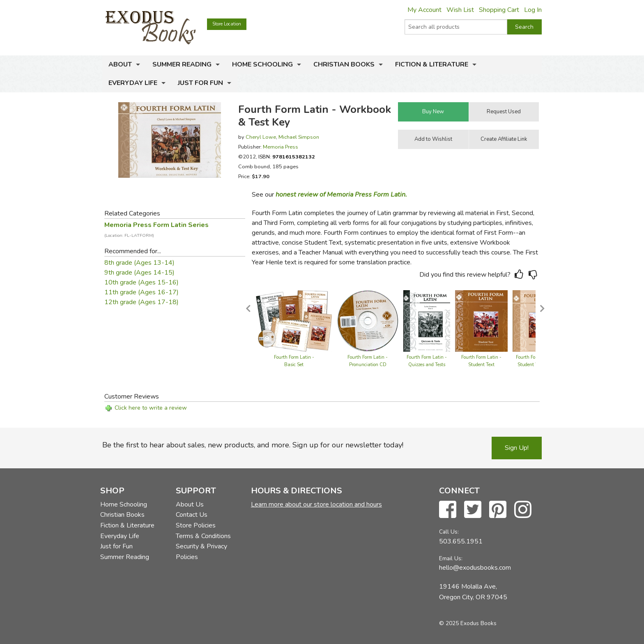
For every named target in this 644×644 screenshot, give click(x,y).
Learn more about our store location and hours (316, 504)
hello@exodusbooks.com (475, 568)
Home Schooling (262, 64)
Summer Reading (182, 64)
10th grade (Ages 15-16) (141, 282)
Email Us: (451, 558)
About (120, 64)
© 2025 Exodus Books (468, 623)
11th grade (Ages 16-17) (141, 292)
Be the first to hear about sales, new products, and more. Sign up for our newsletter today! (253, 445)
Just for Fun (200, 83)
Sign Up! (517, 448)
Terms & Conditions (203, 536)
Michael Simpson (299, 137)
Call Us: (449, 532)
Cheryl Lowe (261, 137)
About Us (190, 504)
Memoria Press (281, 147)
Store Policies (196, 525)
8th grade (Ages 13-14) (139, 263)
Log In (533, 10)
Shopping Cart (499, 10)
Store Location (227, 24)
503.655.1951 (461, 541)
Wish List (460, 10)
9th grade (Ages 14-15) (139, 273)
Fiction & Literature (432, 64)
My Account (424, 10)
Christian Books (344, 64)
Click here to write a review (151, 408)
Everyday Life (133, 83)
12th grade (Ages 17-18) (141, 302)
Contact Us (192, 515)
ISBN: (287, 157)
